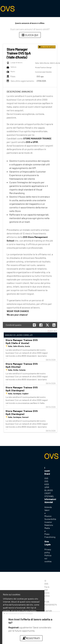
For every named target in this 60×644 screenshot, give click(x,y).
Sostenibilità (50, 519)
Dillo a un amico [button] (47, 47)
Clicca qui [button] (30, 35)
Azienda (48, 507)
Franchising (50, 537)
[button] (54, 325)
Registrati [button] (31, 638)
